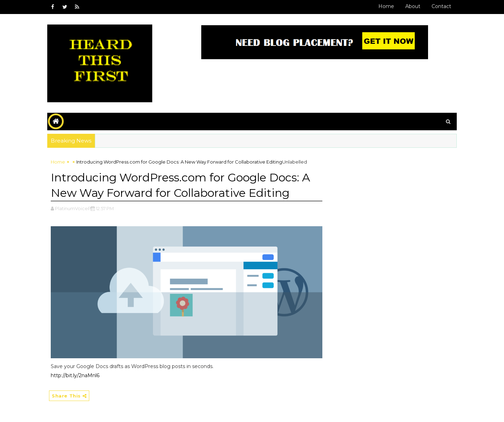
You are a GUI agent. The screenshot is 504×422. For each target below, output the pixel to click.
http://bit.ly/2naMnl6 (75, 375)
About (413, 6)
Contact (441, 6)
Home (386, 6)
